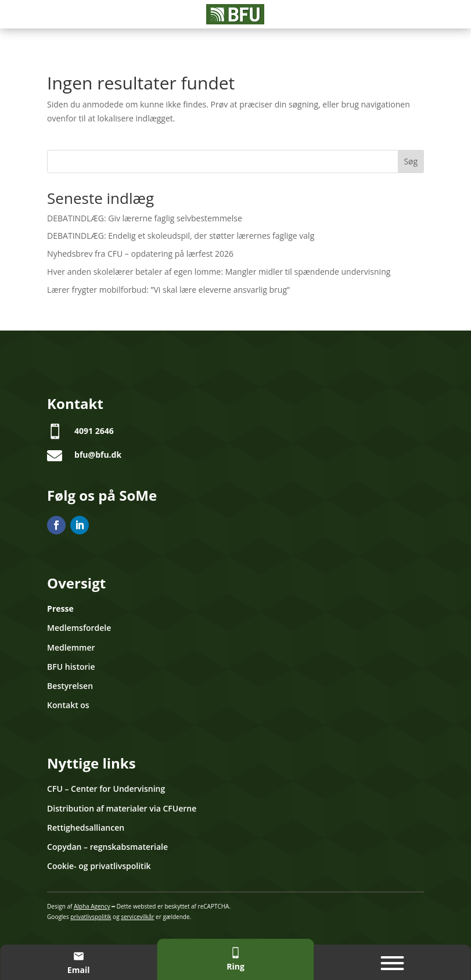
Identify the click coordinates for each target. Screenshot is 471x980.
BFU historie (71, 667)
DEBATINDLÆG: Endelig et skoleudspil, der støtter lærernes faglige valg (181, 236)
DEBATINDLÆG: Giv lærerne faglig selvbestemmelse (145, 218)
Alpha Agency (92, 906)
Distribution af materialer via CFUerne (122, 808)
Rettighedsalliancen (86, 828)
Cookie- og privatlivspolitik (99, 866)
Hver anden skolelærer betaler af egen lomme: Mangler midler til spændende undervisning (219, 272)
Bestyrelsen (70, 686)
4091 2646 (94, 431)
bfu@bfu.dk (98, 455)
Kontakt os (68, 705)
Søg (411, 161)
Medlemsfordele (79, 628)
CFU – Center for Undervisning (106, 789)
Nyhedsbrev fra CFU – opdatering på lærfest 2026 (140, 254)
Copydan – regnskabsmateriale (107, 847)
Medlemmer (71, 647)
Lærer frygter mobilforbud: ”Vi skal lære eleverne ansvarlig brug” (168, 290)
